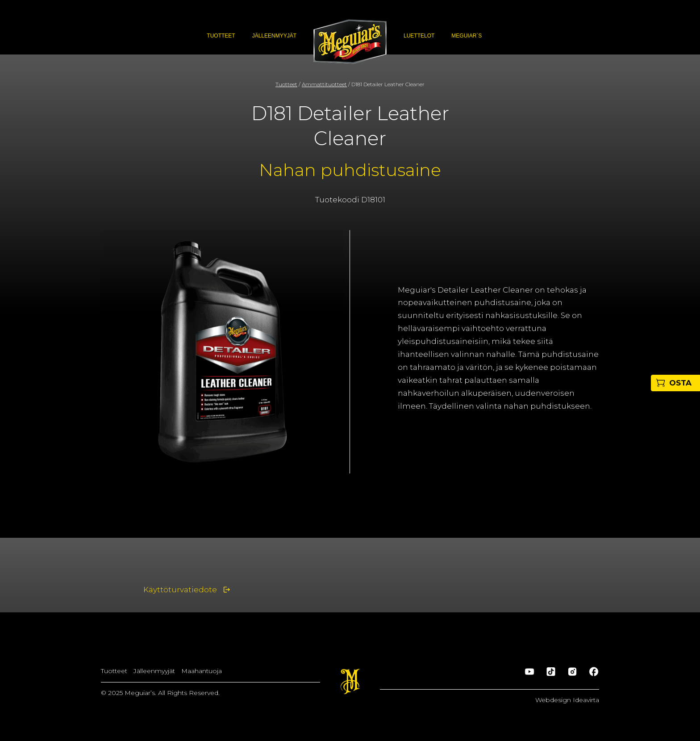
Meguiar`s (467, 36)
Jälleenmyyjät (274, 36)
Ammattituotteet (324, 84)
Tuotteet (221, 36)
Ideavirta (586, 700)
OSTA (680, 383)
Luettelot (419, 36)
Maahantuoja (202, 671)
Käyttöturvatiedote (180, 590)
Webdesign (554, 700)
